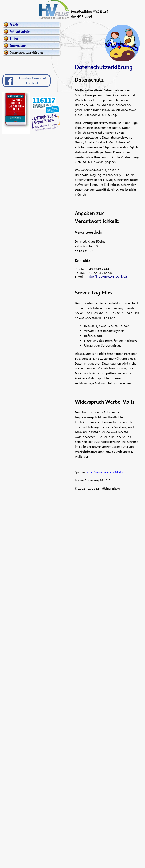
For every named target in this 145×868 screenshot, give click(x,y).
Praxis (14, 24)
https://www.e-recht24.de (104, 472)
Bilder (14, 38)
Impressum (18, 45)
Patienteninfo (20, 31)
